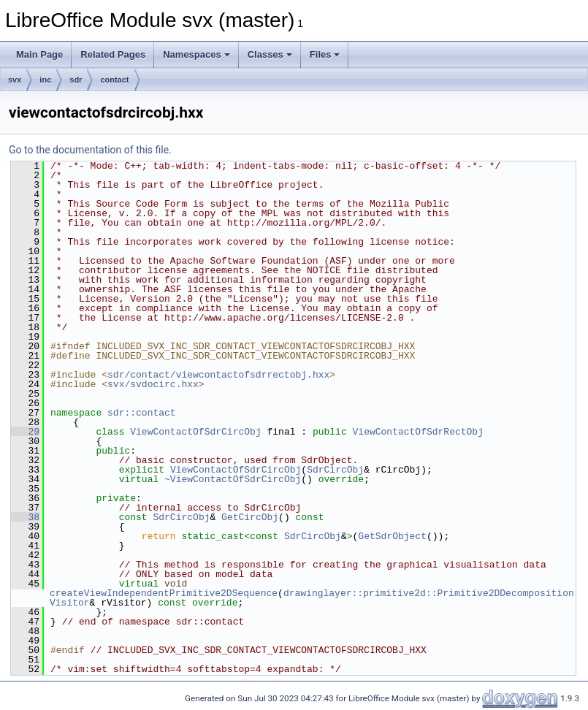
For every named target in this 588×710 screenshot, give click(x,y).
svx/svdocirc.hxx (153, 384)
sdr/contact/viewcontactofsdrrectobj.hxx (218, 375)
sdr (76, 80)
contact (114, 80)
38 (25, 517)
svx (15, 80)
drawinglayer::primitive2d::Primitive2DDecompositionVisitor (312, 598)
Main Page (39, 54)
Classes (270, 54)
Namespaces (196, 54)
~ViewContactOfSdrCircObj (233, 479)
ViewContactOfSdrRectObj (417, 432)
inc (45, 80)
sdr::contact (142, 413)
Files (325, 54)
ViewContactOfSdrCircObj (195, 432)
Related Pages (113, 54)
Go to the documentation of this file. (90, 150)
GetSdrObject (392, 536)
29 (25, 432)
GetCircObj (250, 517)
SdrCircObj (335, 470)
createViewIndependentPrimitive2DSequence (164, 593)
